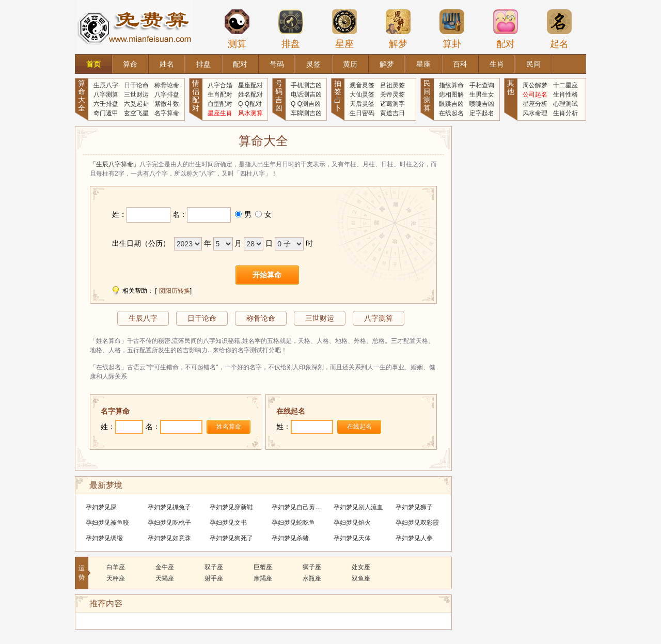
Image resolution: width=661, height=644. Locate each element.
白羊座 (116, 567)
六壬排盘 (106, 104)
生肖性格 (565, 95)
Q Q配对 (250, 104)
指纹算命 (451, 85)
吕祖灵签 (392, 85)
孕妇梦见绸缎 (104, 538)
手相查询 (482, 85)
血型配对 (220, 104)
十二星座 (565, 85)
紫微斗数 (167, 104)
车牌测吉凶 (306, 113)
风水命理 (535, 113)
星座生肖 (220, 113)
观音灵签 (362, 85)
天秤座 (116, 578)
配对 (506, 29)
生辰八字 (106, 85)
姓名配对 (250, 95)
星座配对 (250, 85)
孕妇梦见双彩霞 (417, 523)
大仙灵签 (362, 95)
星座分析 (535, 104)
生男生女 (482, 95)
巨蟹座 (263, 567)
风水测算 (250, 113)
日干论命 (136, 85)
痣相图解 (451, 95)
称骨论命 (167, 85)
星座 (344, 29)
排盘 (291, 29)
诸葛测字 (392, 104)
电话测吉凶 (306, 95)
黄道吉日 (392, 113)
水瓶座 (312, 578)
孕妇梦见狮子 (414, 507)
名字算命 (167, 113)
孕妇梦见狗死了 (231, 538)
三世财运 (136, 95)
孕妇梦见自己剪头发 (300, 507)
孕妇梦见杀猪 (290, 538)
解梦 (398, 29)
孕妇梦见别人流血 (358, 507)
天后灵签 (362, 104)
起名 (559, 29)
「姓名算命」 (108, 341)
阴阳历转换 (175, 291)
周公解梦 (535, 85)
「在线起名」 (108, 367)
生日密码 (362, 113)
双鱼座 (361, 578)
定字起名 (482, 113)
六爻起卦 (136, 104)
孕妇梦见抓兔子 (169, 507)
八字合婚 (220, 85)
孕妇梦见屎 (101, 507)
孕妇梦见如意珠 (169, 538)
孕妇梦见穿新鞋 (231, 507)
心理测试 (565, 104)
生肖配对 (220, 95)
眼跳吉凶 (451, 104)
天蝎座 (165, 578)
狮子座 (312, 567)
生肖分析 (565, 113)
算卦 (452, 29)
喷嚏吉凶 (482, 104)
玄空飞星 (136, 113)
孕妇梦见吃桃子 (169, 523)
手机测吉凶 (306, 85)
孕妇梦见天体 (352, 538)
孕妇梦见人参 (414, 538)
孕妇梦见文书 (228, 523)
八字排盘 (167, 95)
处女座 (361, 567)
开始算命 (267, 275)
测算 (237, 29)
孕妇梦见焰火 (352, 523)
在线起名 (451, 113)
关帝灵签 (392, 95)
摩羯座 (263, 578)
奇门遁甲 (106, 113)
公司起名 (535, 95)
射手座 (214, 578)
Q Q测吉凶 (306, 104)
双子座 (214, 567)
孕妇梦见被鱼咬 (107, 523)
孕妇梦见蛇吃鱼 (293, 523)
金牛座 (165, 567)
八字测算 (106, 95)
